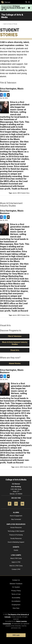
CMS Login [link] (16, 635)
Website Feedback (16, 584)
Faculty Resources (16, 538)
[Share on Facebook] (1, 95)
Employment (16, 605)
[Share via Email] (8, 95)
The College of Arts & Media (12, 16)
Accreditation (16, 601)
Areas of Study (13, 24)
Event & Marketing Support (16, 542)
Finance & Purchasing (16, 535)
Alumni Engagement (16, 516)
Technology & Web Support (16, 531)
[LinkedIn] (22, 506)
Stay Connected (16, 519)
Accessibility (16, 598)
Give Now (16, 608)
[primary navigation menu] (29, 2)
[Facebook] (10, 506)
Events (16, 550)
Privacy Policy (16, 591)
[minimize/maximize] (29, 8)
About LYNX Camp (16, 558)
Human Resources (16, 527)
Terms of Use (16, 594)
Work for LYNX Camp (16, 566)
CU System (16, 587)
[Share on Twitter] (5, 95)
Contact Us (16, 580)
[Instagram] (16, 506)
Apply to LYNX (16, 562)
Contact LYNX (16, 569)
